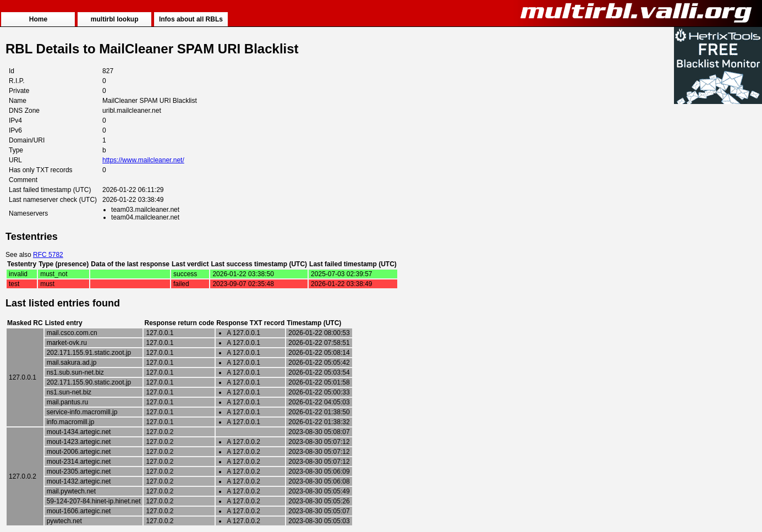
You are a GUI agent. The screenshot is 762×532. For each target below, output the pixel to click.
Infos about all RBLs (191, 19)
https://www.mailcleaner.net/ (143, 160)
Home (38, 19)
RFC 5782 (48, 255)
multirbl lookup (115, 19)
